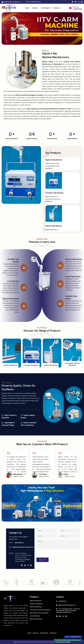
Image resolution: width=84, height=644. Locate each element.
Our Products (45, 8)
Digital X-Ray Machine (36, 601)
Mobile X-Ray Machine (36, 607)
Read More (49, 160)
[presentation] (49, 554)
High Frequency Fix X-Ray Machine (39, 613)
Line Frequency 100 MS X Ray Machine (40, 610)
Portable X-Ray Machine (36, 604)
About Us (35, 8)
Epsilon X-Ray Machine (36, 619)
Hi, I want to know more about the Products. (68, 640)
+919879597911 (78, 9)
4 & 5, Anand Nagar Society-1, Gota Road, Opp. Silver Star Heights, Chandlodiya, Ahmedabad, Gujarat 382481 (68, 611)
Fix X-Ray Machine (35, 616)
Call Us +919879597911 (73, 637)
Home (27, 8)
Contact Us (56, 8)
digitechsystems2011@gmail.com (12, 2)
